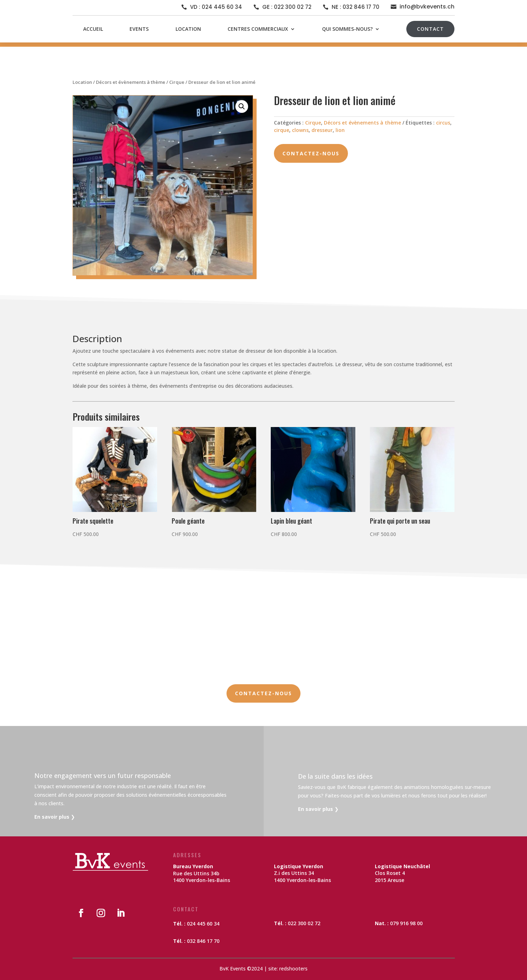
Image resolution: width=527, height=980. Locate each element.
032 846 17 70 (203, 941)
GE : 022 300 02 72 (287, 7)
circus (443, 123)
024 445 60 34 (203, 924)
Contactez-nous (311, 153)
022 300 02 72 (304, 923)
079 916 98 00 (406, 923)
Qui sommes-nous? (347, 29)
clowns (300, 130)
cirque (282, 130)
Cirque (177, 82)
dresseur (322, 130)
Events (139, 29)
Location (188, 29)
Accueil (93, 29)
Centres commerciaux (258, 29)
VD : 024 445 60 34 (216, 7)
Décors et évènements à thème (131, 82)
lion (340, 130)
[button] (242, 106)
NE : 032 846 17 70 (356, 7)
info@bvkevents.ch (427, 7)
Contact (430, 29)
